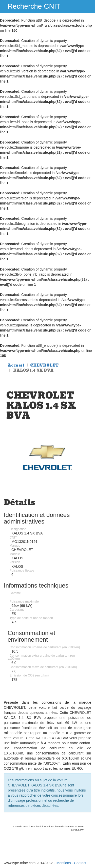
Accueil (16, 365)
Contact (80, 863)
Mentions (64, 863)
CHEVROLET (44, 365)
